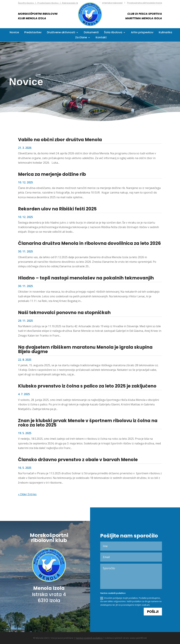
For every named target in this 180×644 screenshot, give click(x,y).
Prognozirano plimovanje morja (144, 3)
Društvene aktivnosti (61, 33)
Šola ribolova (113, 33)
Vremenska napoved (111, 3)
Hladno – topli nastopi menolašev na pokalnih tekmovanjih (86, 278)
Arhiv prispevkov (142, 33)
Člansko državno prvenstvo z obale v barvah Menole (78, 459)
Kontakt (101, 38)
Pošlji (153, 605)
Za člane (81, 38)
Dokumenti (91, 33)
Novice (14, 33)
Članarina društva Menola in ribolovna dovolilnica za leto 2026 (89, 243)
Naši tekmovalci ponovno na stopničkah (64, 312)
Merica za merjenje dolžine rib (52, 174)
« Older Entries (27, 494)
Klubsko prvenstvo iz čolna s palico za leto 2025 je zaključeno (87, 386)
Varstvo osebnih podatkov (89, 638)
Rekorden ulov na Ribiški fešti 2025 (57, 209)
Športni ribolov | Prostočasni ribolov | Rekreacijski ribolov (51, 3)
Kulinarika (165, 33)
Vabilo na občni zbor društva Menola (60, 139)
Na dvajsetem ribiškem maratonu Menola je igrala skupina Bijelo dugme (85, 349)
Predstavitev (33, 33)
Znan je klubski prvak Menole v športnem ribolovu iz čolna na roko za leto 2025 (88, 423)
